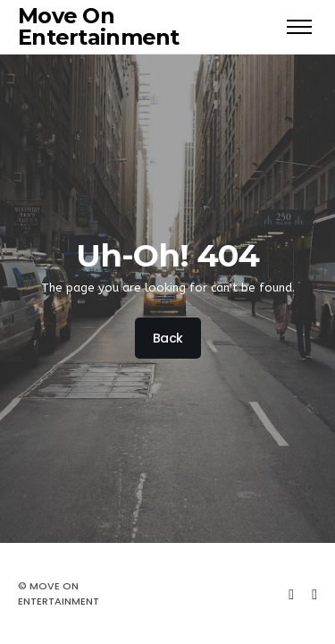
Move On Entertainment (99, 26)
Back (167, 338)
